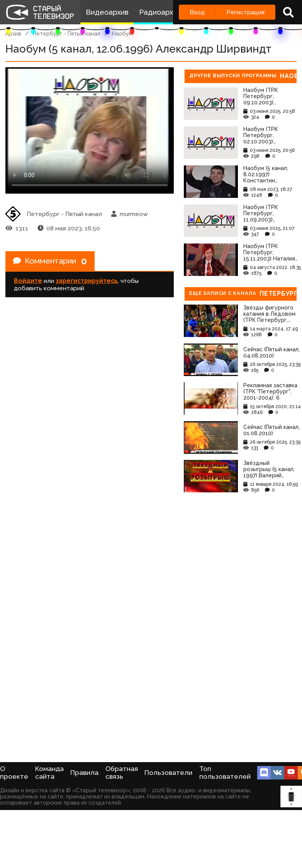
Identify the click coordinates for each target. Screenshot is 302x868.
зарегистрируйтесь (87, 281)
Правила (84, 773)
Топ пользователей (225, 773)
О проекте (14, 773)
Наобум (122, 34)
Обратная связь (122, 773)
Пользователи (168, 773)
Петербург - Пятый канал (67, 34)
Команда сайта (49, 773)
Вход (197, 12)
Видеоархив (107, 12)
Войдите (28, 281)
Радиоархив (160, 12)
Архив (13, 34)
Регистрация (245, 12)
